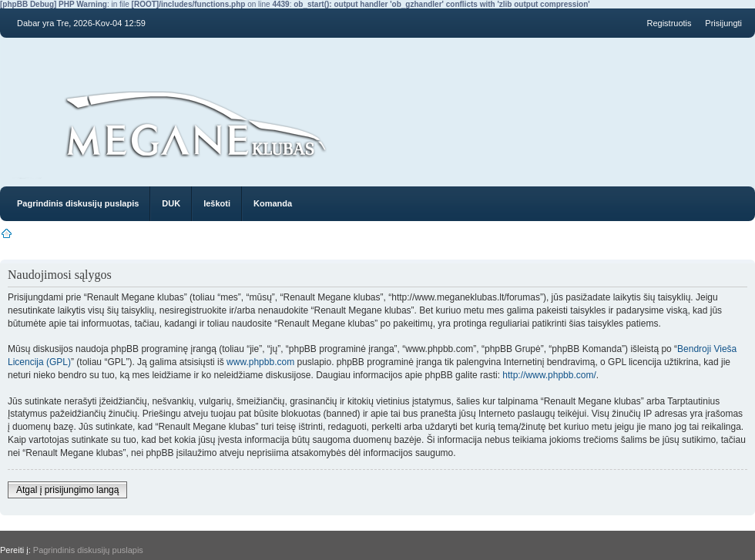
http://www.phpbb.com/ (549, 375)
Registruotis (669, 23)
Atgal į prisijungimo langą (67, 490)
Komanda (273, 203)
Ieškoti (217, 203)
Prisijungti (723, 23)
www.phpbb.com (260, 362)
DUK (171, 203)
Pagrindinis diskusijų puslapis (78, 203)
